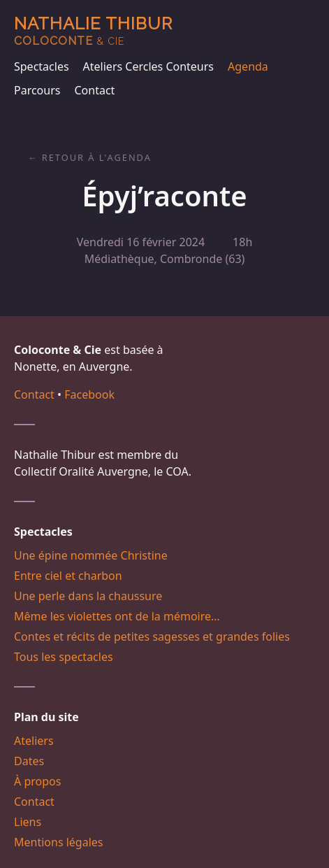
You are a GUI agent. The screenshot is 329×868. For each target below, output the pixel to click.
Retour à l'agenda (97, 157)
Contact (94, 90)
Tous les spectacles (64, 657)
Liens (28, 822)
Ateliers (34, 741)
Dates (29, 761)
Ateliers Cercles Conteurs (148, 66)
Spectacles (42, 66)
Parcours (37, 90)
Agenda (248, 66)
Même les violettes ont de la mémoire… (117, 616)
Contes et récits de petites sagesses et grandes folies (152, 636)
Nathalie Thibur (93, 30)
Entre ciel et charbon (68, 576)
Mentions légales (59, 842)
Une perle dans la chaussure (88, 596)
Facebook (89, 394)
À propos (37, 781)
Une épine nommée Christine (91, 555)
